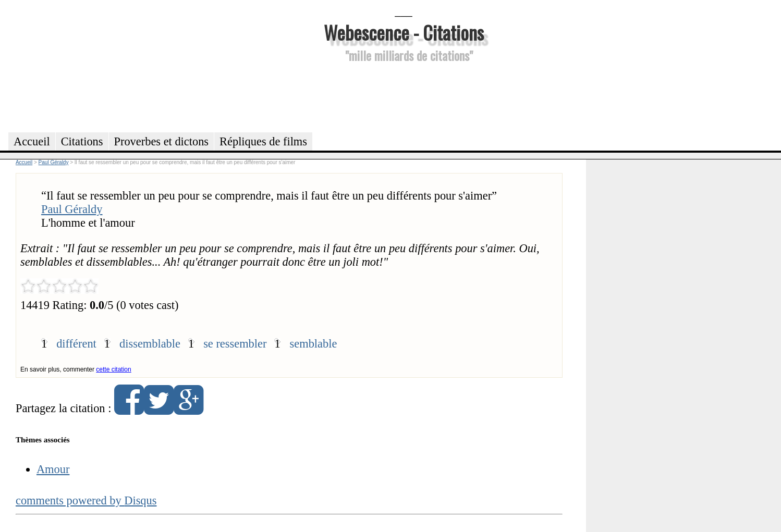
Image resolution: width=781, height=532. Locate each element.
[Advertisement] (404, 96)
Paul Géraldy (72, 209)
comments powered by (86, 500)
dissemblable (150, 344)
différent (76, 344)
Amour (53, 469)
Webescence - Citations (404, 32)
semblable (314, 344)
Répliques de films (263, 141)
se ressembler (235, 344)
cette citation (113, 369)
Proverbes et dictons (162, 141)
